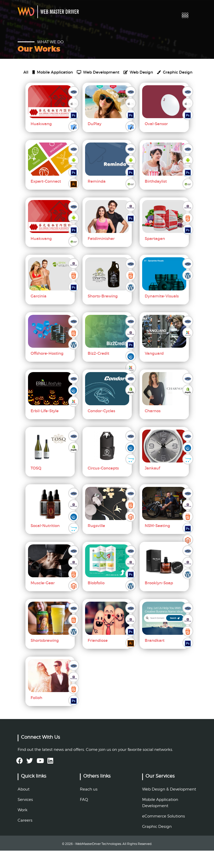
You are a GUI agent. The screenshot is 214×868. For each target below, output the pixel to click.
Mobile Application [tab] (63, 75)
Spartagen (155, 256)
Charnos (153, 428)
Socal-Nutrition (45, 543)
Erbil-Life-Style (45, 428)
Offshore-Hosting (47, 371)
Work (23, 827)
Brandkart (155, 658)
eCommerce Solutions (164, 834)
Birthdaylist (156, 199)
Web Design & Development (169, 807)
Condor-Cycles (101, 428)
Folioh (36, 715)
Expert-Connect (46, 199)
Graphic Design (157, 844)
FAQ (84, 817)
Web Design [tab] (39, 88)
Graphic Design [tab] (87, 88)
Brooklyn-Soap (159, 600)
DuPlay (95, 141)
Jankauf (152, 486)
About (24, 807)
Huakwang (41, 141)
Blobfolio (96, 600)
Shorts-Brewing (103, 313)
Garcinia (39, 313)
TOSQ (36, 486)
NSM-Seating (157, 543)
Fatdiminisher (101, 256)
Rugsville (96, 543)
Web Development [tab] (122, 75)
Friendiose (98, 658)
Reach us (89, 807)
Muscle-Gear (43, 600)
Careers (25, 838)
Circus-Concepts (103, 486)
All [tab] (27, 75)
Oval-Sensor (156, 141)
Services (25, 817)
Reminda (97, 199)
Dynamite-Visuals (162, 313)
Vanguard (154, 371)
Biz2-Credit (98, 371)
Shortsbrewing (45, 658)
